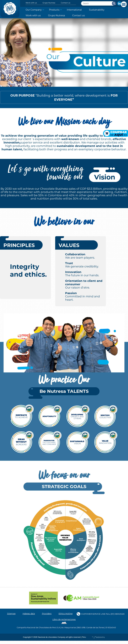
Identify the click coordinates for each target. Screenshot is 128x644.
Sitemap (11, 614)
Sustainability (97, 10)
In (119, 3)
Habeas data (29, 614)
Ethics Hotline (66, 614)
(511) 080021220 (118, 614)
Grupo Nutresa (49, 3)
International (74, 10)
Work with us (31, 3)
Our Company (34, 10)
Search (114, 3)
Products (54, 10)
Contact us (66, 3)
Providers (47, 614)
